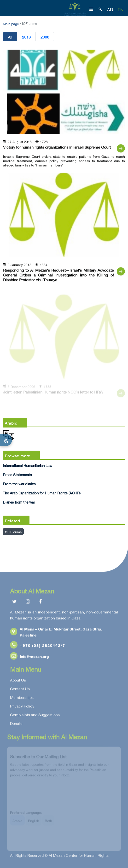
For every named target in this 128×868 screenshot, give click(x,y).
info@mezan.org (29, 657)
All (10, 37)
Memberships (22, 698)
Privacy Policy (22, 707)
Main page (11, 23)
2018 (26, 37)
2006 (45, 37)
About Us (18, 681)
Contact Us (20, 690)
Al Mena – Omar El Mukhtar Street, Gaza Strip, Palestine (56, 633)
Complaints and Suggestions (35, 716)
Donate (16, 724)
